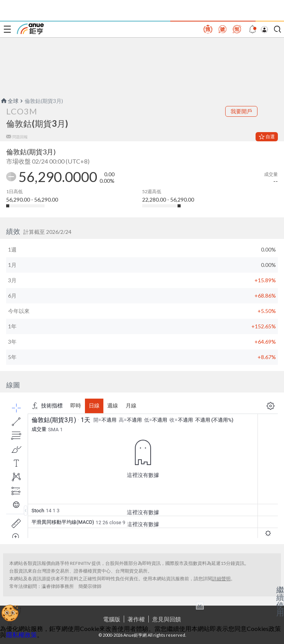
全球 (9, 101)
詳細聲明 (221, 579)
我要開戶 (241, 111)
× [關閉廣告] (200, 606)
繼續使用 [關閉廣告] (280, 601)
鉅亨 (30, 29)
